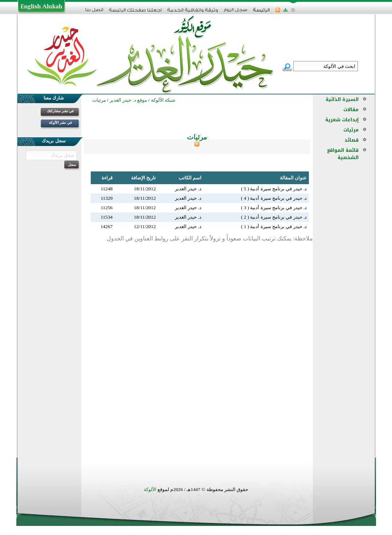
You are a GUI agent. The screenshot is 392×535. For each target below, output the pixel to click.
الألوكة (150, 489)
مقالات (351, 110)
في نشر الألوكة (60, 123)
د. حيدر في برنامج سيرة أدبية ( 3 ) (274, 208)
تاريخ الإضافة (143, 178)
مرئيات (351, 130)
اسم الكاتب (190, 178)
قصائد (352, 140)
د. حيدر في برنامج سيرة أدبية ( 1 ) (274, 226)
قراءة (107, 178)
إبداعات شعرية (342, 120)
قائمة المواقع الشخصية (343, 154)
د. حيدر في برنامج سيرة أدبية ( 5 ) (274, 189)
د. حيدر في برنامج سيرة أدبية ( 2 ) (274, 217)
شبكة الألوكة (163, 100)
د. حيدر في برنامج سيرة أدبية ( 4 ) (274, 198)
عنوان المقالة (293, 178)
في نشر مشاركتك (60, 111)
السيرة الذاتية (342, 99)
